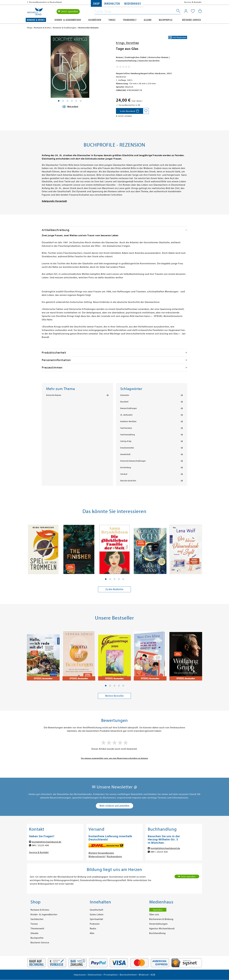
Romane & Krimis (36, 20)
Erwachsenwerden (127, 448)
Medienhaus (133, 4)
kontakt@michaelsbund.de (47, 842)
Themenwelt (130, 20)
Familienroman (126, 428)
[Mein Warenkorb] (200, 11)
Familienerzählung (128, 435)
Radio (93, 929)
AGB (153, 975)
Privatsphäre (111, 975)
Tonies (112, 20)
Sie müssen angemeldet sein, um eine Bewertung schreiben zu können (114, 758)
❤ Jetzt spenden (68, 11)
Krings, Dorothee (127, 43)
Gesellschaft (97, 910)
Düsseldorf (124, 402)
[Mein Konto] (186, 11)
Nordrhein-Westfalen (128, 422)
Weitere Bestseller (114, 696)
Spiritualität (96, 919)
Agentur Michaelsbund (162, 929)
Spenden (158, 910)
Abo (92, 933)
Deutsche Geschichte (128, 481)
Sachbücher (95, 20)
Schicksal (124, 474)
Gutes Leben (97, 915)
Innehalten (112, 4)
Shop (96, 4)
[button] (106, 579)
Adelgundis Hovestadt (54, 201)
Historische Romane (54, 395)
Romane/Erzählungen (129, 408)
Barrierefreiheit (128, 975)
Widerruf (144, 975)
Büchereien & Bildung (161, 919)
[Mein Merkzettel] (193, 11)
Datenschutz (95, 975)
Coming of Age (126, 441)
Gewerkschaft (125, 454)
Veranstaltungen (158, 924)
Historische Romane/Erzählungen (133, 461)
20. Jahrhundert (126, 415)
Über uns (154, 915)
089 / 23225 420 (159, 852)
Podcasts (95, 924)
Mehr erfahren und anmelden (114, 806)
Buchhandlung (157, 933)
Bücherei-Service (192, 20)
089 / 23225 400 (40, 845)
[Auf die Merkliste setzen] (146, 111)
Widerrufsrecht (97, 856)
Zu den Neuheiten (114, 589)
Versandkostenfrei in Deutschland (45, 2)
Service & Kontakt (193, 2)
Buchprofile (166, 20)
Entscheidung (126, 468)
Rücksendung (114, 856)
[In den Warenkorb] (129, 111)
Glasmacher (125, 395)
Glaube (148, 20)
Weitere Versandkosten (101, 853)
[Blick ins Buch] (70, 107)
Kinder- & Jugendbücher (68, 20)
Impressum (80, 975)
